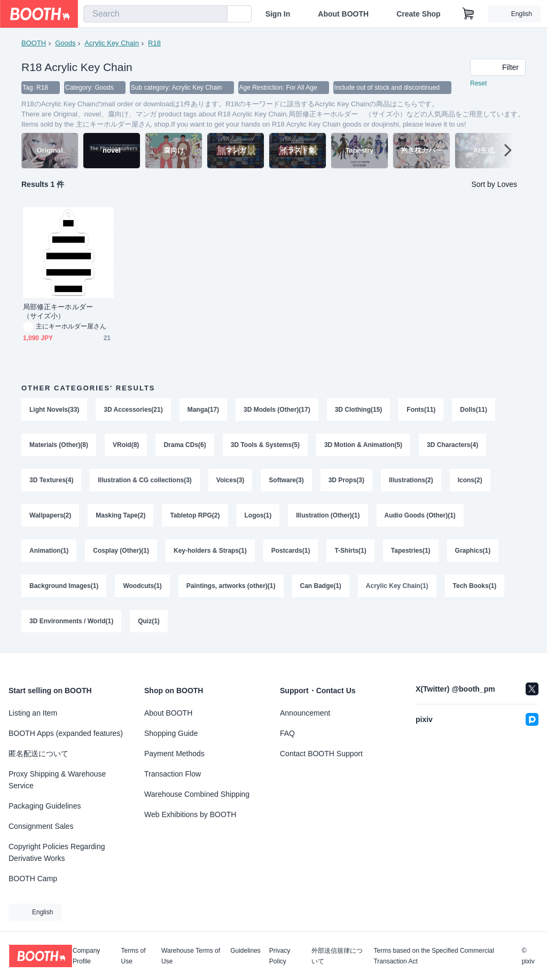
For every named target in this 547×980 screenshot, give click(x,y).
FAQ (287, 733)
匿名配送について (38, 754)
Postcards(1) (291, 551)
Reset (478, 83)
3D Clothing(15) (359, 410)
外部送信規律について (337, 956)
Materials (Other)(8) (59, 445)
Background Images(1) (64, 586)
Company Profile (86, 956)
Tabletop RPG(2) (195, 515)
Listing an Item (33, 713)
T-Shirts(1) (350, 551)
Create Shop (418, 14)
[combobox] (155, 14)
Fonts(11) (421, 410)
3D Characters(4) (452, 445)
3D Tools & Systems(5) (265, 445)
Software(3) (286, 480)
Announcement (305, 713)
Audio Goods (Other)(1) (420, 515)
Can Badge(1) (321, 586)
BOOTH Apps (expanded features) (66, 733)
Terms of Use (134, 956)
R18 (154, 43)
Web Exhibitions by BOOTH (190, 814)
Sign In (278, 14)
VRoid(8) (126, 445)
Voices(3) (230, 480)
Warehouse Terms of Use (191, 956)
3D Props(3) (346, 480)
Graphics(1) (473, 551)
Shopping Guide (171, 733)
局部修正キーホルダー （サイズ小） (61, 311)
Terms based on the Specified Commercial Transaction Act (433, 956)
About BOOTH (343, 14)
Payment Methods (174, 754)
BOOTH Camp (33, 879)
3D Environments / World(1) (71, 621)
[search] (217, 14)
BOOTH (34, 43)
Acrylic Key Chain (112, 43)
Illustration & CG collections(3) (144, 480)
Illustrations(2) (411, 480)
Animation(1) (49, 551)
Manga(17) (203, 410)
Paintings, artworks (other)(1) (231, 586)
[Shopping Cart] (468, 14)
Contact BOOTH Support (321, 754)
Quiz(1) (149, 621)
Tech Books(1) (475, 586)
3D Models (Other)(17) (277, 410)
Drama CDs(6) (185, 445)
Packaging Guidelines (45, 806)
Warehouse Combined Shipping (197, 794)
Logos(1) (258, 515)
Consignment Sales (41, 826)
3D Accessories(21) (133, 410)
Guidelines (245, 951)
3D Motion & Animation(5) (363, 445)
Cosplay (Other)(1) (121, 551)
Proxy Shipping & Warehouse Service (57, 780)
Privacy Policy (280, 956)
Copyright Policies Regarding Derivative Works (57, 852)
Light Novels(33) (54, 410)
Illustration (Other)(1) (328, 515)
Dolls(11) (474, 410)
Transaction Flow (173, 774)
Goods (65, 43)
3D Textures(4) (51, 480)
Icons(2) (470, 480)
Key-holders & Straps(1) (210, 551)
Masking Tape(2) (120, 515)
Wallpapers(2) (50, 515)
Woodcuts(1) (142, 586)
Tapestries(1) (411, 551)
